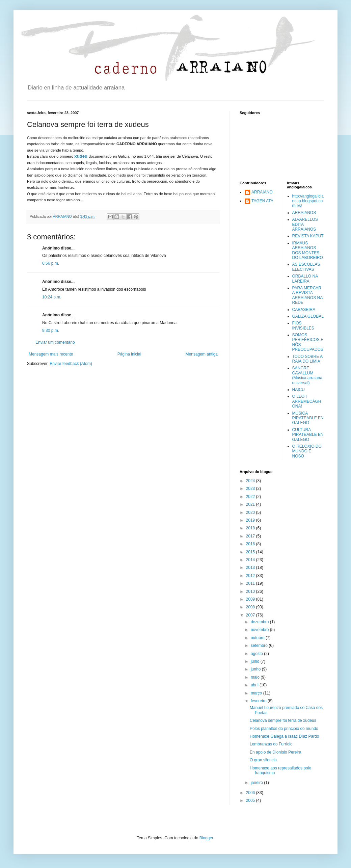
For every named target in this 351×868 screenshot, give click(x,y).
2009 (251, 599)
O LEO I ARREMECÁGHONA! (307, 401)
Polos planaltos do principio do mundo (284, 729)
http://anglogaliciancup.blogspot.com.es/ (308, 201)
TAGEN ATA (262, 201)
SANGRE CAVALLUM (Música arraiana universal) (307, 375)
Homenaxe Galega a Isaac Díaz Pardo (284, 736)
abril (255, 685)
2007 (251, 615)
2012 (251, 576)
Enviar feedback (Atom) (71, 364)
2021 (251, 504)
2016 (251, 544)
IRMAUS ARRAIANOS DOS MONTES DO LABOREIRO (308, 250)
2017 (251, 536)
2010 (251, 591)
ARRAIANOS (304, 213)
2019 (251, 520)
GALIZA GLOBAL (308, 316)
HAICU (299, 390)
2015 (251, 552)
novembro (260, 630)
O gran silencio (263, 760)
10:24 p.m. (52, 297)
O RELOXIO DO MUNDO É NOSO (307, 451)
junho (256, 669)
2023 (251, 489)
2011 (251, 583)
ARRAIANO (262, 192)
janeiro (257, 783)
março (257, 693)
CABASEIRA (304, 310)
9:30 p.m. (51, 331)
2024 (251, 481)
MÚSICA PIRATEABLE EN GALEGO (308, 418)
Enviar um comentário (55, 342)
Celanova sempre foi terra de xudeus (283, 720)
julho (256, 661)
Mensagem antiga (202, 354)
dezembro (260, 622)
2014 (251, 560)
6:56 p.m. (51, 263)
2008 (251, 607)
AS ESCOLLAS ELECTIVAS (306, 267)
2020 (251, 512)
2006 (251, 793)
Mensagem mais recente (51, 354)
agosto (257, 654)
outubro (258, 638)
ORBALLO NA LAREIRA (305, 279)
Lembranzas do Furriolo (271, 744)
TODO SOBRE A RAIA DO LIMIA (307, 359)
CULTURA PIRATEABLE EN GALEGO (308, 435)
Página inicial (129, 354)
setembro (260, 646)
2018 (251, 528)
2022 (251, 497)
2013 (251, 568)
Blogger (206, 838)
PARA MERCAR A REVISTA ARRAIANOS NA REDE (307, 295)
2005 (251, 800)
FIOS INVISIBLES (303, 325)
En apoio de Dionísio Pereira (276, 752)
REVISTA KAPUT (308, 236)
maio (256, 677)
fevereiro (259, 701)
